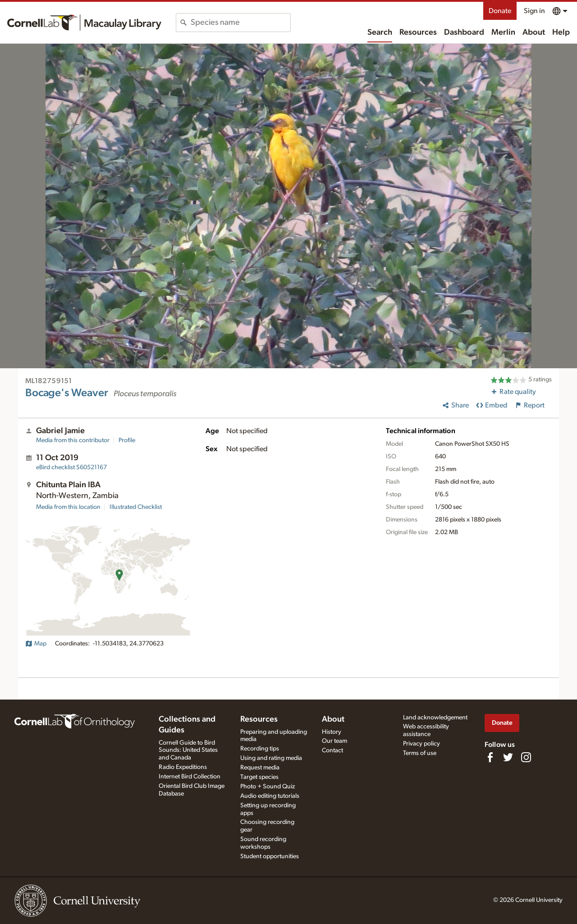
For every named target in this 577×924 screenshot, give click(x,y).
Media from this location (68, 507)
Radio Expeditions (183, 767)
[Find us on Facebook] (490, 757)
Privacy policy (421, 744)
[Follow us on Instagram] (526, 757)
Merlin (503, 32)
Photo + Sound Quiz (268, 787)
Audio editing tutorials (270, 796)
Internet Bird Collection (190, 777)
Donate (500, 11)
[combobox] (240, 23)
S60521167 (71, 467)
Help (561, 32)
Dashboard (464, 32)
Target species (259, 777)
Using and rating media (271, 758)
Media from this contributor (73, 440)
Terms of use (420, 753)
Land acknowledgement (435, 718)
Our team (334, 741)
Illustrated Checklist (136, 507)
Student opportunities (270, 856)
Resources (418, 32)
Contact (332, 750)
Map (36, 644)
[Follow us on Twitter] (508, 757)
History (332, 732)
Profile (127, 440)
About (534, 32)
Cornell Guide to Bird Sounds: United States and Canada (188, 750)
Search (380, 32)
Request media (260, 768)
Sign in (534, 11)
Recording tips (260, 749)
